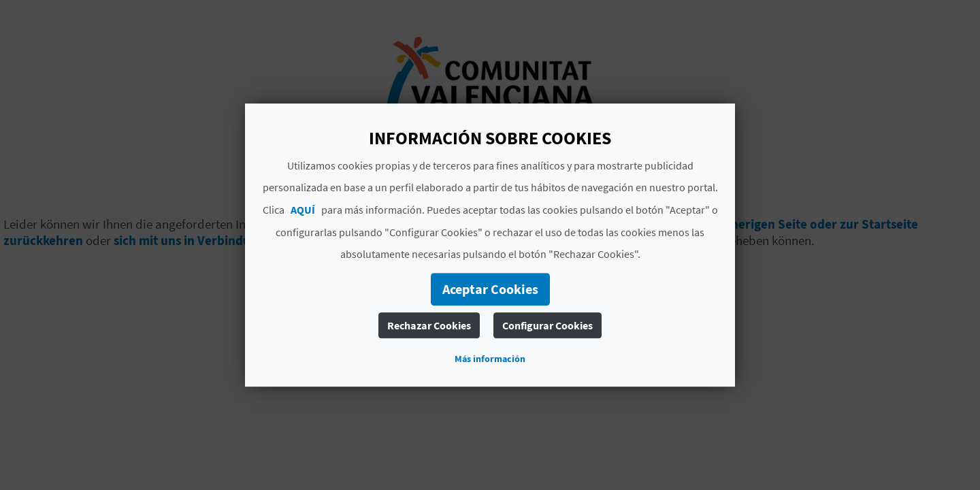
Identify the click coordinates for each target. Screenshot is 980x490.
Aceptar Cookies (490, 289)
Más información (490, 359)
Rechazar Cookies (429, 325)
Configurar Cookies (548, 325)
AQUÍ (303, 210)
